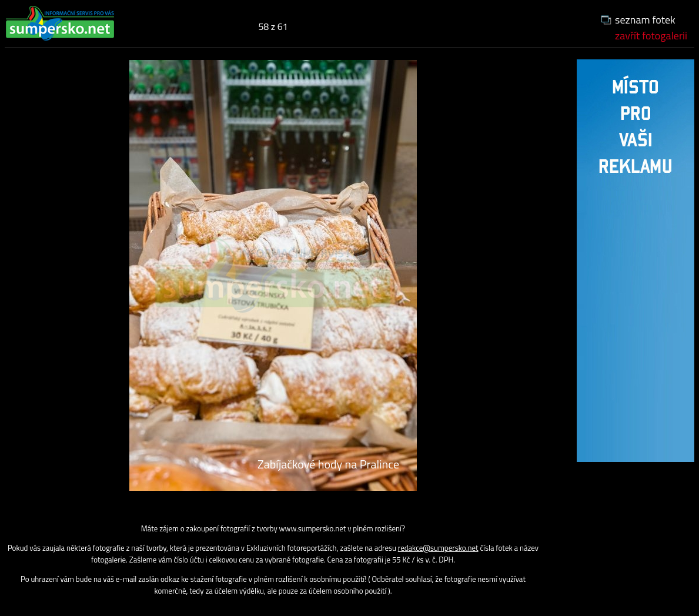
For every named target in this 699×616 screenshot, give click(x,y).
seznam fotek (645, 20)
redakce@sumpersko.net (438, 548)
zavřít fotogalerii (651, 36)
